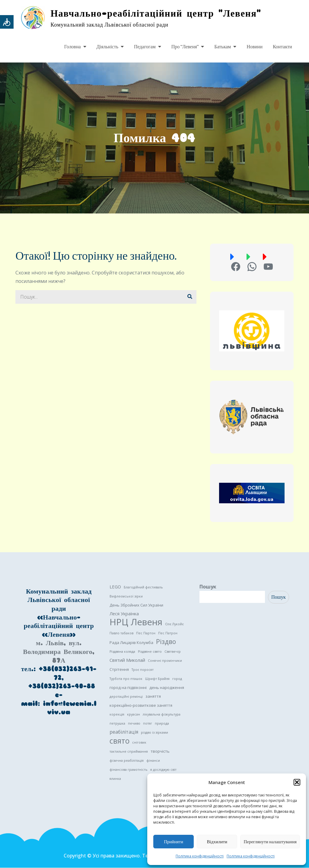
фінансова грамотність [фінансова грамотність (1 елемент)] (129, 770)
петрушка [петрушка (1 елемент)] (117, 724)
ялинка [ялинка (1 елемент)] (115, 779)
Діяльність (107, 47)
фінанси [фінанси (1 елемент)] (153, 761)
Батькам (223, 47)
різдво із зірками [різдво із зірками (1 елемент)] (154, 733)
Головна (73, 47)
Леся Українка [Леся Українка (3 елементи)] (124, 614)
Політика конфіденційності (200, 856)
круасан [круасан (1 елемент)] (134, 715)
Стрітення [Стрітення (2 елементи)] (119, 670)
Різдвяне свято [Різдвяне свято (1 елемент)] (150, 652)
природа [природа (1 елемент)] (162, 724)
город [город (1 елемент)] (177, 679)
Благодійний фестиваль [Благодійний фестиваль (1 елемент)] (143, 588)
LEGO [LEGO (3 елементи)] (115, 587)
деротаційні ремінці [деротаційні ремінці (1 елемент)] (126, 697)
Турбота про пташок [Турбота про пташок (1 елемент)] (126, 679)
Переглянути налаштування (270, 842)
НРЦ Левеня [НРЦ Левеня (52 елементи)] (136, 622)
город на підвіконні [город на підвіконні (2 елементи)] (128, 688)
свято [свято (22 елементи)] (119, 741)
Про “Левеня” (185, 47)
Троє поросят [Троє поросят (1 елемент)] (143, 670)
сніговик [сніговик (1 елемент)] (139, 743)
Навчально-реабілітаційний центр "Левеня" (158, 14)
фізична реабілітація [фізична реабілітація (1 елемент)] (127, 761)
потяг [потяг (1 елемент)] (148, 724)
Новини (255, 47)
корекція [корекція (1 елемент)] (117, 715)
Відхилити (217, 842)
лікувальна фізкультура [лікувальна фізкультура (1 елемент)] (162, 715)
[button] (297, 782)
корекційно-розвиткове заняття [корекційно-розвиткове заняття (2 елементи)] (141, 706)
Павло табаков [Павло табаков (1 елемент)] (121, 633)
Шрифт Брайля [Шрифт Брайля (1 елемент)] (157, 679)
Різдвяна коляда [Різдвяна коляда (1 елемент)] (122, 652)
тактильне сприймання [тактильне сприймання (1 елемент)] (129, 752)
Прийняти (174, 842)
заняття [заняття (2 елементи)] (153, 697)
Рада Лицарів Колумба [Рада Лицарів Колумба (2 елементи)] (131, 643)
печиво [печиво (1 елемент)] (134, 724)
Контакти (282, 47)
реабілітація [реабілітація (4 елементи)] (124, 732)
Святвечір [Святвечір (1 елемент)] (173, 652)
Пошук (208, 587)
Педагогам (145, 47)
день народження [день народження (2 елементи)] (167, 688)
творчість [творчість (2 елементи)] (160, 751)
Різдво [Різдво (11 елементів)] (166, 642)
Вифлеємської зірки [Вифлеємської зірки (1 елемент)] (126, 597)
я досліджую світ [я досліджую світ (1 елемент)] (163, 770)
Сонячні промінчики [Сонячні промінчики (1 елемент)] (165, 661)
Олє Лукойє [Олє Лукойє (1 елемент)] (174, 624)
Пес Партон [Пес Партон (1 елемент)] (146, 633)
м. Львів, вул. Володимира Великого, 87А (59, 652)
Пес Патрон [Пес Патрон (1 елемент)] (168, 633)
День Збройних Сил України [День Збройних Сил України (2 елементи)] (136, 605)
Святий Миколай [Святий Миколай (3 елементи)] (127, 660)
